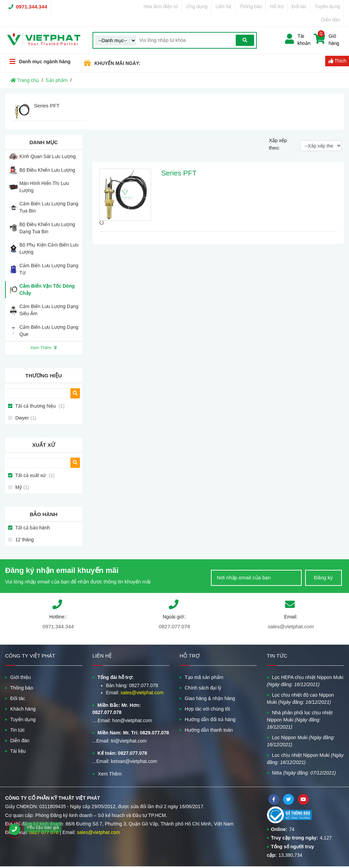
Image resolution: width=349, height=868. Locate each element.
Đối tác (299, 6)
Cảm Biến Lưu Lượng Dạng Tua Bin (49, 207)
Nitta (304, 773)
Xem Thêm (44, 348)
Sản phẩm (56, 80)
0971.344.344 (32, 7)
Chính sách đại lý (203, 688)
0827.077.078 (174, 626)
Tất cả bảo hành (32, 528)
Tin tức (18, 730)
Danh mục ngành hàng (38, 61)
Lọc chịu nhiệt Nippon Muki (305, 759)
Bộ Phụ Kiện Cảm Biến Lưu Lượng (49, 248)
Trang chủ (25, 80)
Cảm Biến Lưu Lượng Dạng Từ (49, 269)
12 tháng (24, 540)
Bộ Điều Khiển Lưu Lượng (47, 170)
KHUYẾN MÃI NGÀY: (118, 63)
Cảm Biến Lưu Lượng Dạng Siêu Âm (49, 310)
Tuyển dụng (327, 6)
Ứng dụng (197, 6)
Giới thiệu (21, 677)
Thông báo (251, 6)
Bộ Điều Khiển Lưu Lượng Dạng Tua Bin (47, 228)
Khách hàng (23, 709)
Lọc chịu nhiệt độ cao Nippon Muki (301, 699)
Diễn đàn (331, 20)
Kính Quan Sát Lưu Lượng (48, 156)
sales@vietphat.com (291, 626)
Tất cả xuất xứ (34, 475)
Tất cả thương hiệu (39, 406)
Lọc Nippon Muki (301, 741)
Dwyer (25, 418)
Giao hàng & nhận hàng (210, 698)
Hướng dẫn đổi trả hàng (210, 719)
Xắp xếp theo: (278, 144)
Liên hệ (223, 6)
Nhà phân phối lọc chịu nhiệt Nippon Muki (300, 720)
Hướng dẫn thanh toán (209, 730)
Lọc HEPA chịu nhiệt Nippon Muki (305, 681)
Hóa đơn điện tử (161, 6)
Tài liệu (18, 751)
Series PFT (179, 173)
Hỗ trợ (277, 6)
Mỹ (22, 487)
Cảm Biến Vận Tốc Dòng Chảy (47, 290)
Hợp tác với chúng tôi (207, 709)
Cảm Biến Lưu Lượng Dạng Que (49, 331)
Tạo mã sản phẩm (204, 677)
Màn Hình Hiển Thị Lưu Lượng (44, 187)
